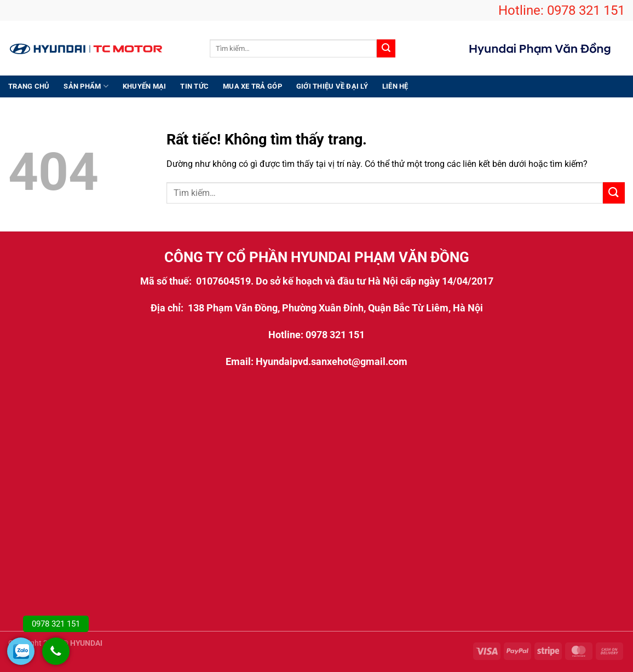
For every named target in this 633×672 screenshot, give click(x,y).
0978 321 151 (586, 10)
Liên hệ (395, 86)
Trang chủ (29, 86)
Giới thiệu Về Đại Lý (332, 86)
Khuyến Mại (145, 86)
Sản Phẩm (86, 86)
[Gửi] (386, 49)
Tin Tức (194, 86)
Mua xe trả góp (252, 86)
